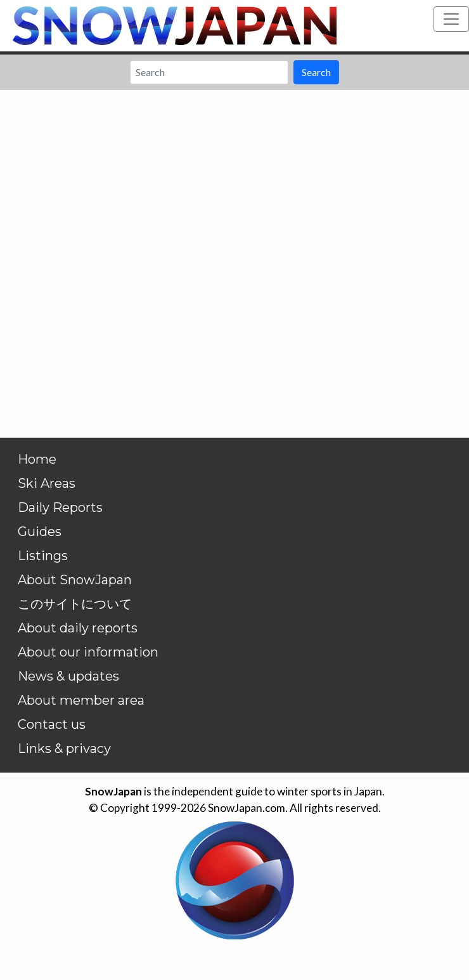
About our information (88, 652)
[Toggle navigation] (451, 19)
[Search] (209, 72)
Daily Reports (60, 507)
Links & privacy (64, 748)
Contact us (52, 724)
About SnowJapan (75, 580)
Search (316, 72)
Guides (40, 532)
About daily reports (78, 628)
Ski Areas (47, 483)
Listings (43, 556)
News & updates (68, 676)
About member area (81, 700)
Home (37, 459)
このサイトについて (75, 604)
